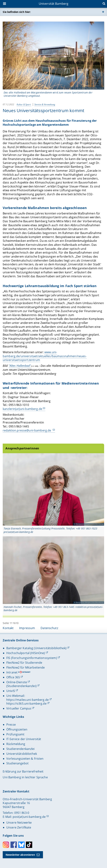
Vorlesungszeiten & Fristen (25, 759)
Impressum (27, 628)
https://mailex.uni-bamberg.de (28, 700)
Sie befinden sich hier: (17, 12)
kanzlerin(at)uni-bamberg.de (22, 409)
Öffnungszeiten (17, 729)
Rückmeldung (16, 744)
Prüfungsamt (15, 734)
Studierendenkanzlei (21, 749)
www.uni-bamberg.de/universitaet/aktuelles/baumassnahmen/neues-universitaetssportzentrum (45, 356)
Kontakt (8, 628)
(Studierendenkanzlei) (21, 686)
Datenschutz (49, 628)
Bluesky (21, 845)
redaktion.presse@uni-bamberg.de (27, 430)
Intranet (12, 672)
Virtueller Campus (19, 708)
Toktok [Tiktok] (29, 845)
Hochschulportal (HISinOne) (26, 653)
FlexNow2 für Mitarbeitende (26, 667)
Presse (11, 725)
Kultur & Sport (24, 104)
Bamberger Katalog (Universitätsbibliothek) (36, 648)
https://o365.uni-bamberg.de (26, 704)
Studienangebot (17, 763)
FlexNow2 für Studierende (24, 663)
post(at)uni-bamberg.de (29, 817)
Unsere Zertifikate (19, 827)
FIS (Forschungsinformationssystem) (32, 658)
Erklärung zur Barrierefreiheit (23, 771)
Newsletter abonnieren (20, 855)
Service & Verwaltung (45, 104)
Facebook (14, 845)
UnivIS (11, 691)
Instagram (6, 845)
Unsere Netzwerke (19, 823)
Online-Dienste (17, 682)
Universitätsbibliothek (22, 754)
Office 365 (13, 677)
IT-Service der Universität (24, 739)
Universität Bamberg (54, 4)
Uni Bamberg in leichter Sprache (25, 777)
